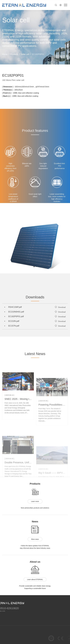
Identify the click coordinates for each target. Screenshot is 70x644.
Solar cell (25, 54)
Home (5, 54)
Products (14, 54)
